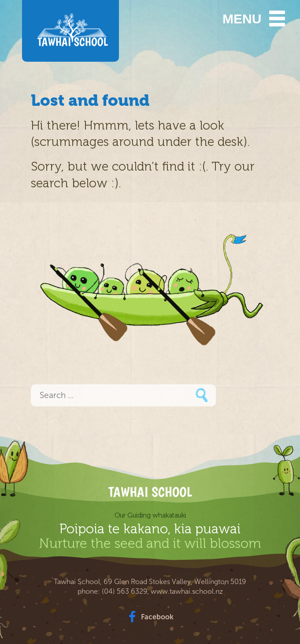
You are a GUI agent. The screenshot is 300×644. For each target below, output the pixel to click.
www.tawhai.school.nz (187, 591)
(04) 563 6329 (124, 591)
